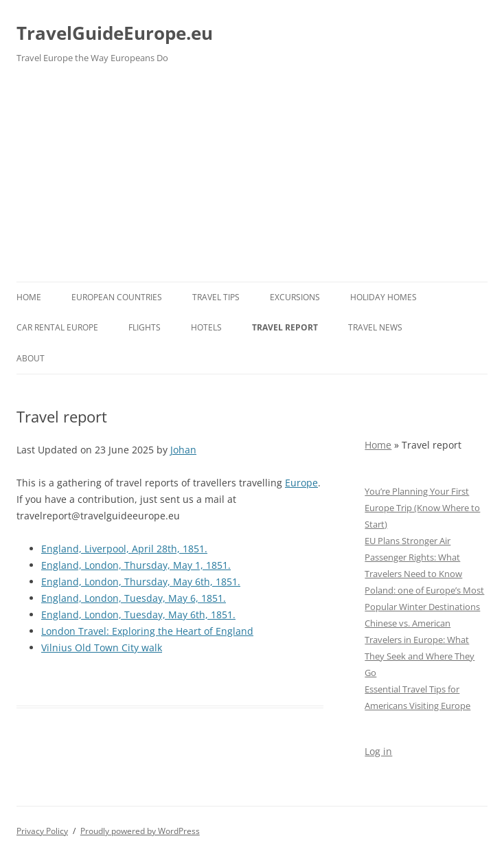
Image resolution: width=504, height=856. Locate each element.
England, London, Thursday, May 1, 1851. (136, 565)
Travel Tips (216, 297)
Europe (301, 483)
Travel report (285, 327)
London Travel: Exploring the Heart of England (147, 631)
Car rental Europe (57, 327)
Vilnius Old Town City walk (102, 647)
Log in (378, 751)
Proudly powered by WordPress (140, 831)
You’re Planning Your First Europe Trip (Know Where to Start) (422, 508)
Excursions (295, 297)
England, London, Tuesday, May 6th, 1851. (138, 615)
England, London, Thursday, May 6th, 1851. (141, 582)
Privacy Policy (42, 831)
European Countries (117, 297)
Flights (145, 327)
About (31, 358)
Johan (183, 450)
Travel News (375, 327)
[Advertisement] (252, 179)
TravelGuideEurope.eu (115, 33)
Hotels (206, 327)
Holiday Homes (383, 297)
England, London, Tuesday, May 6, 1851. (134, 598)
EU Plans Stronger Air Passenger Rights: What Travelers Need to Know (413, 557)
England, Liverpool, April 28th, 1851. (124, 549)
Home (29, 297)
